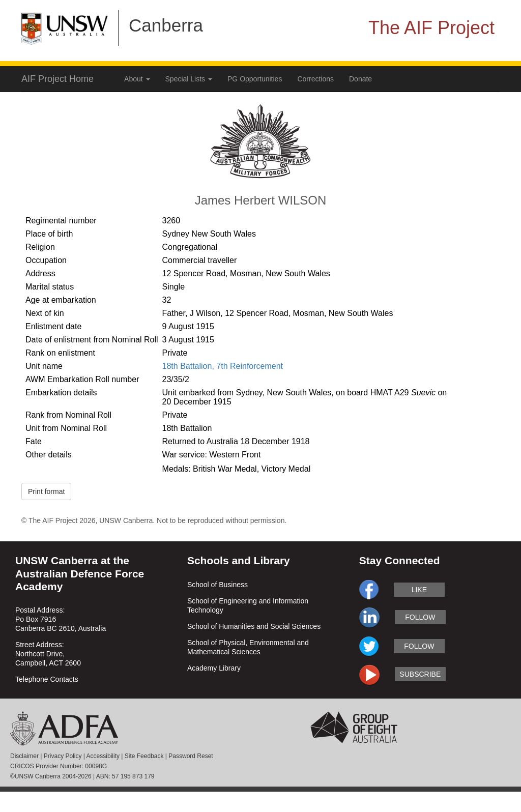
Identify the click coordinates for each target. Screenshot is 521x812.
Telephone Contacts (47, 679)
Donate (360, 79)
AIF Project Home (57, 79)
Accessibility (103, 756)
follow (420, 617)
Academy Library (214, 668)
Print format (46, 491)
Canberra (166, 25)
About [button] (137, 79)
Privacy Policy (63, 756)
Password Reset (191, 756)
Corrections (315, 79)
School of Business (218, 585)
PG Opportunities (255, 79)
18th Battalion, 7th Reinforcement (223, 366)
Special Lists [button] (189, 79)
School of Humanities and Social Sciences (254, 626)
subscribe (420, 674)
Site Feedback (144, 756)
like (419, 590)
